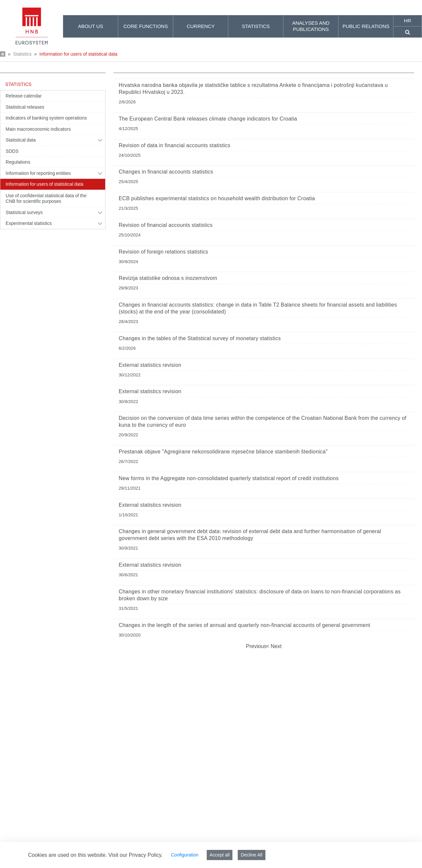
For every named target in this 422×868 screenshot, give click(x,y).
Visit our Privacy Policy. (136, 855)
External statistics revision (150, 365)
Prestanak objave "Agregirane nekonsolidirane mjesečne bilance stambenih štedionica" (223, 452)
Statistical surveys (24, 212)
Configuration (184, 855)
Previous (256, 646)
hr (407, 21)
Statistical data (21, 140)
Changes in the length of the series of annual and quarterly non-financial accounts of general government (244, 625)
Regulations (18, 162)
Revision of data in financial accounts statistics (175, 145)
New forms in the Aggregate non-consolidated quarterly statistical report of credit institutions (229, 478)
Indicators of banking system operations (46, 118)
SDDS (12, 151)
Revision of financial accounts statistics (166, 225)
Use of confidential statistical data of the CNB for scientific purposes (46, 199)
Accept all (220, 855)
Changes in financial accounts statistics (166, 172)
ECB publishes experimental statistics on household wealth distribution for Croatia (217, 198)
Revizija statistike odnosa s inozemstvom (168, 278)
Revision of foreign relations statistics (164, 252)
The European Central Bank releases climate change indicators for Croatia (208, 119)
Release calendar (24, 96)
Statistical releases (25, 107)
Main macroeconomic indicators (38, 129)
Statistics (22, 54)
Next (275, 646)
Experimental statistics (29, 223)
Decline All (251, 855)
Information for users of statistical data (79, 54)
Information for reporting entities (38, 173)
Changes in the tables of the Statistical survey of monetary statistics (200, 338)
